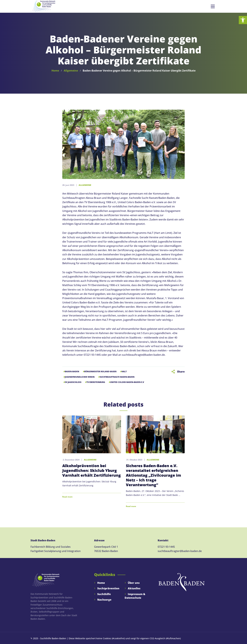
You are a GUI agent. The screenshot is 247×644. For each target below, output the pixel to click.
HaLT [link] (124, 372)
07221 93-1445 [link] (166, 547)
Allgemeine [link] (85, 185)
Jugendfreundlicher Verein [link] (80, 377)
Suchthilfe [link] (104, 594)
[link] (243, 20)
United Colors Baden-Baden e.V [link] (127, 382)
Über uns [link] (134, 583)
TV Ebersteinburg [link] (96, 382)
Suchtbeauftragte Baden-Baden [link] (117, 377)
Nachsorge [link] (104, 600)
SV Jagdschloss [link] (73, 382)
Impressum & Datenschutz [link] (135, 596)
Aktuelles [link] (134, 588)
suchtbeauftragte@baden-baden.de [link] (143, 355)
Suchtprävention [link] (108, 588)
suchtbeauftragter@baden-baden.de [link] (180, 551)
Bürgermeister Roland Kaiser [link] (100, 372)
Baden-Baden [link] (72, 372)
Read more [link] (67, 497)
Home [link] (101, 583)
